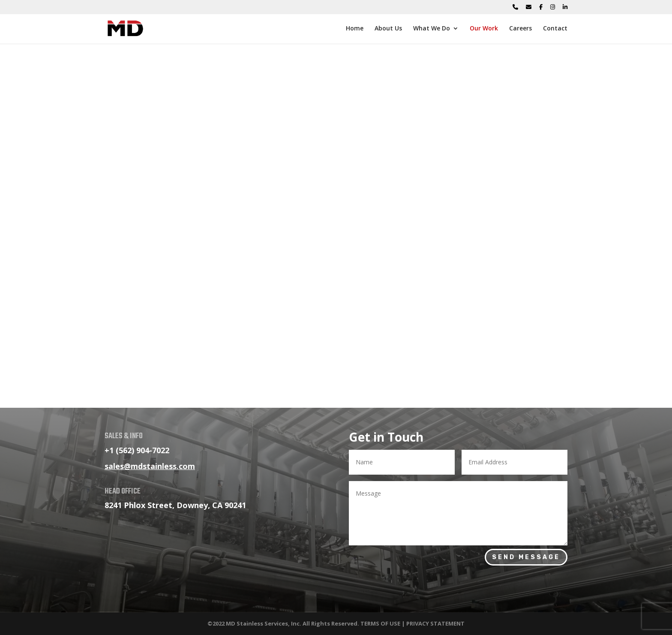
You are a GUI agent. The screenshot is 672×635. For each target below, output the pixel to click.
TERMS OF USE (380, 623)
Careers (520, 29)
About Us (388, 29)
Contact (555, 29)
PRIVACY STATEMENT (435, 623)
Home (355, 29)
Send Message (526, 557)
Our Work (484, 29)
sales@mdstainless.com (150, 466)
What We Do (432, 29)
